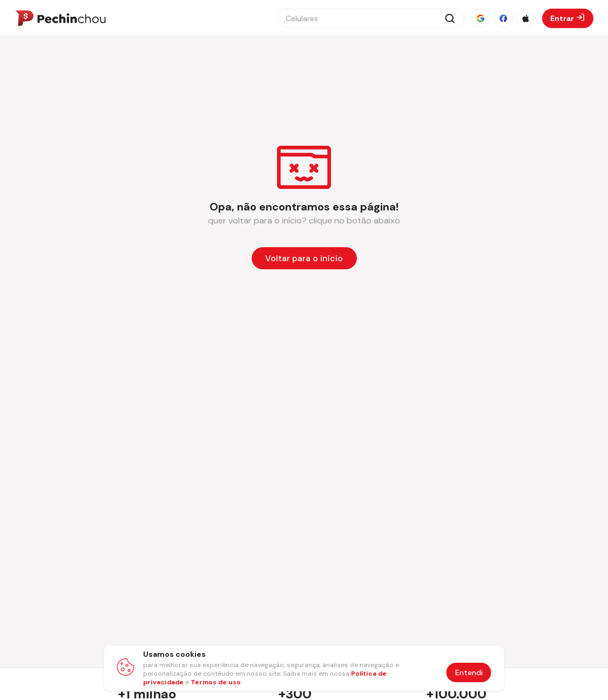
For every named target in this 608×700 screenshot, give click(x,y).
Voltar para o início (304, 258)
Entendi (469, 672)
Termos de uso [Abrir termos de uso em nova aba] (216, 682)
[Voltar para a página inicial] (304, 258)
